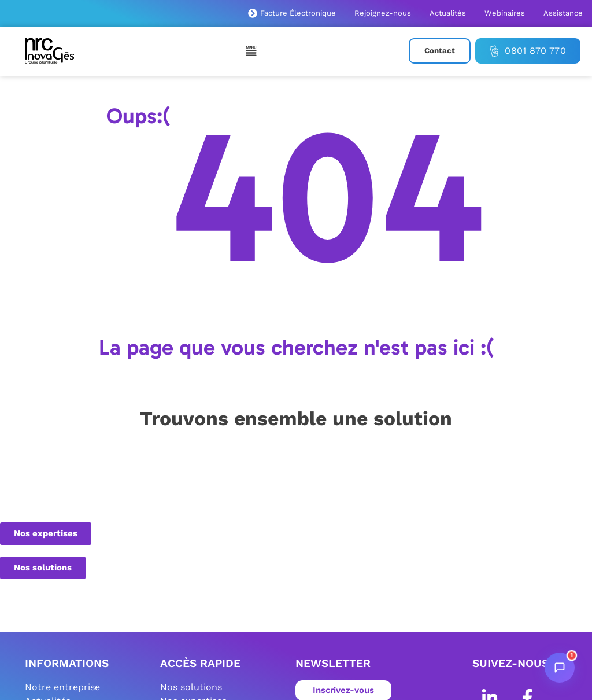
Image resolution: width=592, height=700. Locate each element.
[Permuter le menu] (251, 51)
